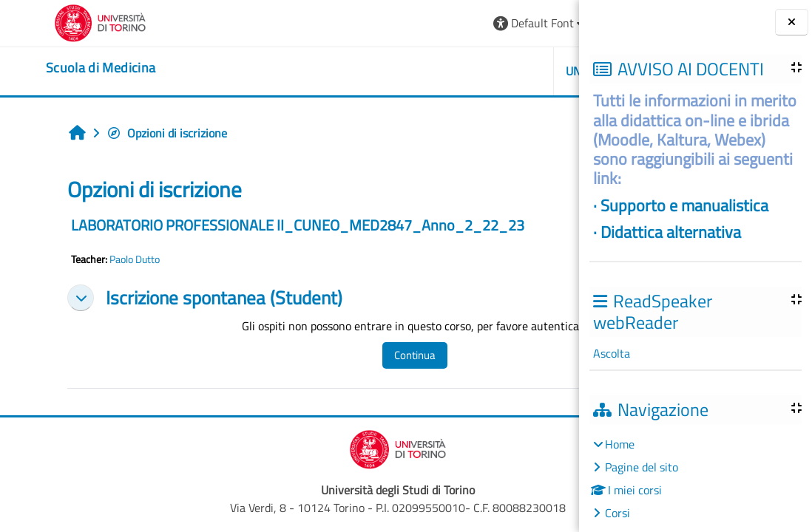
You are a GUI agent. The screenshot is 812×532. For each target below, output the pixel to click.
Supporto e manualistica (684, 205)
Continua (343, 355)
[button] (366, 23)
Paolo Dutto (99, 259)
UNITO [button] (409, 71)
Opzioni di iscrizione (131, 133)
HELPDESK (491, 71)
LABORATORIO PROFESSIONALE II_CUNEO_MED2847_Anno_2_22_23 (262, 225)
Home (620, 444)
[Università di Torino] (57, 21)
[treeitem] (695, 478)
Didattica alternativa (671, 232)
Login (542, 23)
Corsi (618, 513)
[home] (58, 68)
